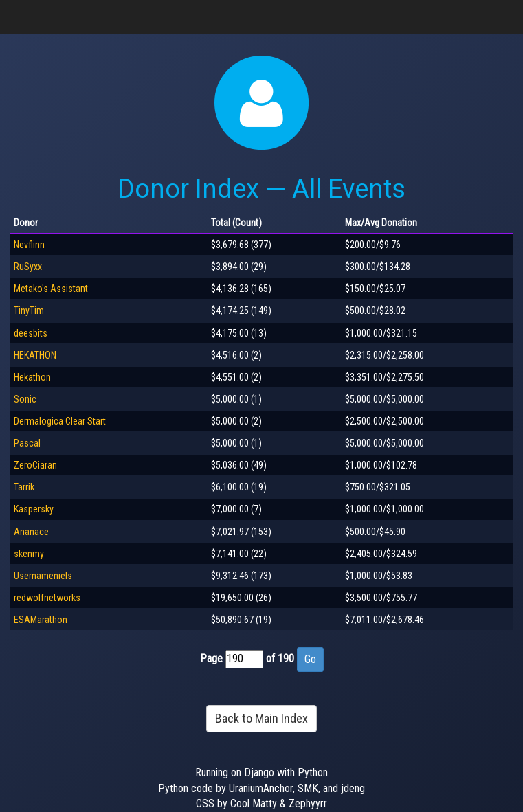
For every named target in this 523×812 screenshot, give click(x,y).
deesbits (31, 333)
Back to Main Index (261, 718)
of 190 (280, 658)
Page (211, 658)
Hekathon (32, 377)
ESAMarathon (41, 620)
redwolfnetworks (47, 598)
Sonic (25, 399)
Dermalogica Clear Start (60, 421)
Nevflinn (29, 245)
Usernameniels (43, 576)
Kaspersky (34, 509)
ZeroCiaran (35, 465)
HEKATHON (35, 355)
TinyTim (29, 311)
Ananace (31, 532)
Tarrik (24, 487)
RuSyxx (28, 267)
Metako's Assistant (51, 289)
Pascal (27, 443)
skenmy (29, 554)
